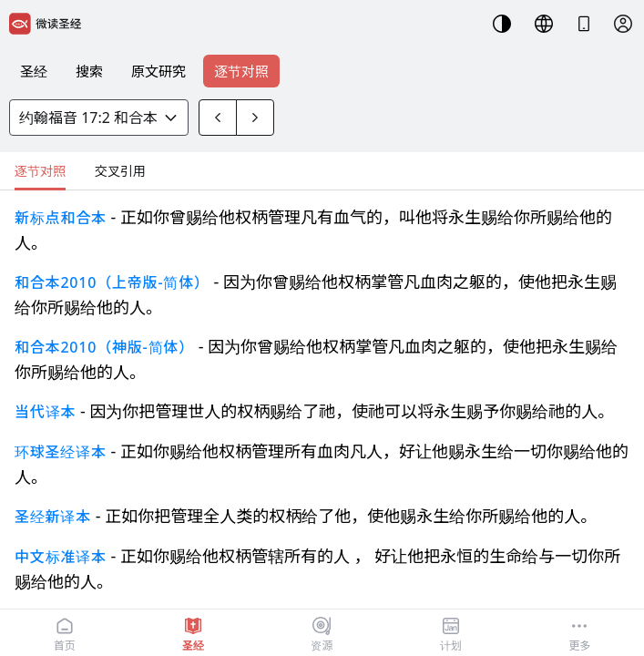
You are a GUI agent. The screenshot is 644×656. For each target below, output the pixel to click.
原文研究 (158, 71)
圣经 (34, 71)
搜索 (89, 71)
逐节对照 (241, 71)
